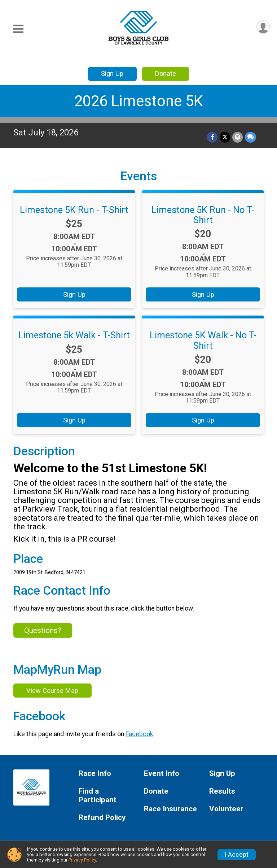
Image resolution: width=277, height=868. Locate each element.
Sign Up (112, 73)
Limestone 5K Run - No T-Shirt (203, 215)
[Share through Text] (250, 137)
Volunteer (226, 809)
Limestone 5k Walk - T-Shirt (74, 335)
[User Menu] (263, 27)
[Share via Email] (238, 137)
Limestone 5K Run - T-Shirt (74, 210)
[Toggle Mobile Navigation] (18, 29)
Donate (166, 73)
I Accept (237, 855)
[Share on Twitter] (225, 137)
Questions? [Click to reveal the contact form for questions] (43, 630)
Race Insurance (170, 809)
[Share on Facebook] (212, 137)
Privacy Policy (82, 860)
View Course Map (52, 691)
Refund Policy (102, 818)
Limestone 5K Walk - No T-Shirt (203, 340)
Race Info (95, 774)
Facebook (139, 734)
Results (222, 791)
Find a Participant (98, 796)
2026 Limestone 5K (138, 101)
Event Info (162, 774)
